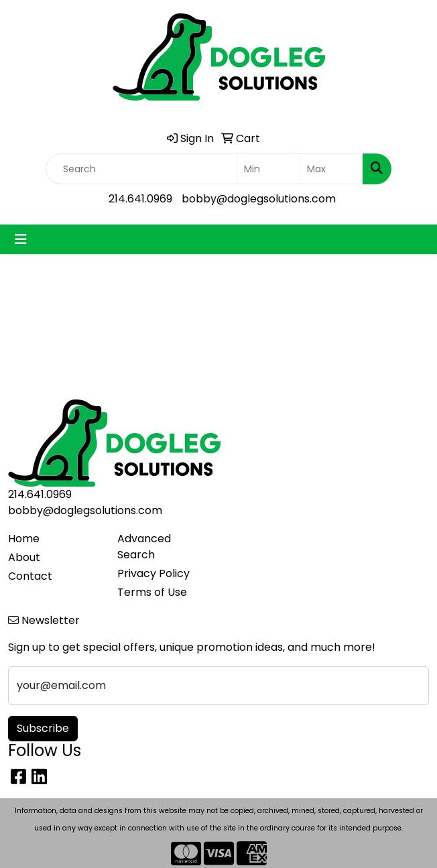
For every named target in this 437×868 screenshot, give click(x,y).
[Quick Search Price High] (331, 169)
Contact (30, 576)
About (24, 557)
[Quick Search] (141, 169)
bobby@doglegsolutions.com (259, 199)
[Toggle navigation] (21, 239)
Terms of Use (152, 592)
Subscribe (43, 728)
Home (24, 539)
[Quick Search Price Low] (268, 169)
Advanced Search (144, 547)
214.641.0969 (140, 199)
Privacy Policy (153, 573)
